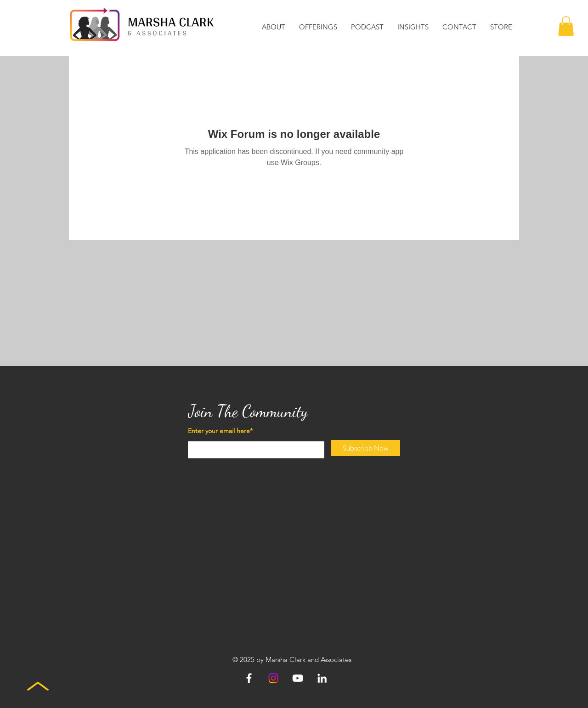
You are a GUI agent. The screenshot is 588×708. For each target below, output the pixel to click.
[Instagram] (273, 678)
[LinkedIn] (322, 678)
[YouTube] (298, 678)
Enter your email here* (220, 431)
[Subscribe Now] (365, 448)
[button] (274, 27)
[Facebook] (249, 678)
